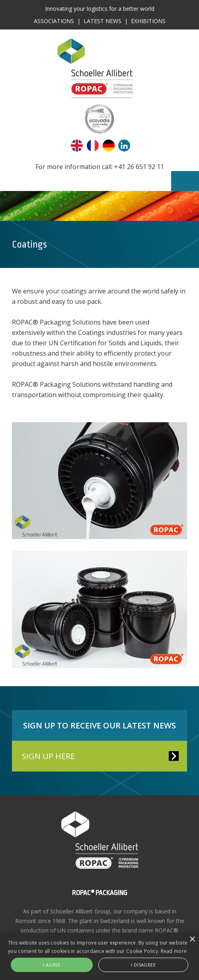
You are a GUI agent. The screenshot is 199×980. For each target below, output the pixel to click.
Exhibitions (148, 21)
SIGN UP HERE (48, 756)
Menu (185, 181)
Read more (174, 951)
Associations (54, 21)
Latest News (102, 21)
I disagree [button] (143, 965)
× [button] (192, 940)
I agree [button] (52, 965)
